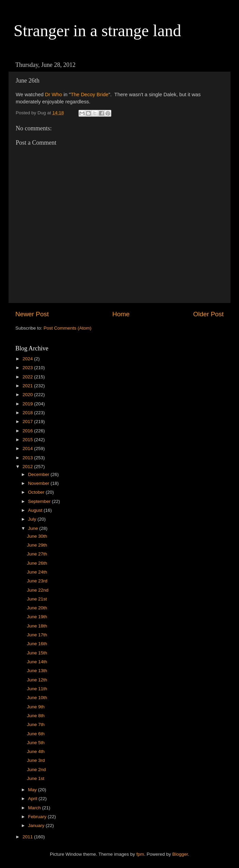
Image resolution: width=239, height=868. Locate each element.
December (39, 474)
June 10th (37, 698)
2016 (28, 431)
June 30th (37, 536)
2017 (28, 422)
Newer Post (32, 314)
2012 (28, 467)
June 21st (37, 599)
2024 (28, 359)
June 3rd (36, 760)
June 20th (37, 608)
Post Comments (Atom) (68, 328)
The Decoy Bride (90, 95)
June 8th (36, 716)
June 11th (37, 689)
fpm (140, 854)
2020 (28, 395)
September (40, 501)
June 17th (37, 635)
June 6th (36, 734)
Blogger (180, 854)
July (33, 519)
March (35, 808)
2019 (28, 404)
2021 (28, 386)
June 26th (37, 563)
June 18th (37, 626)
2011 (28, 837)
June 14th (37, 662)
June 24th (37, 572)
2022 (28, 377)
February (38, 817)
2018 (28, 413)
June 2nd (37, 770)
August (36, 510)
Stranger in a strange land (97, 31)
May (33, 790)
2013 (28, 458)
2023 (28, 368)
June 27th (37, 554)
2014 (28, 449)
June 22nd (38, 590)
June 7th (36, 725)
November (39, 483)
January (37, 826)
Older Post (208, 314)
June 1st (36, 778)
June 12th (37, 680)
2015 (28, 440)
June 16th (37, 644)
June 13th (37, 671)
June (34, 528)
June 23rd (37, 581)
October (37, 492)
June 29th (37, 545)
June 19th (37, 617)
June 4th (36, 751)
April (33, 799)
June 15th (37, 653)
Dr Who (54, 95)
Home (121, 314)
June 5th (36, 743)
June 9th (36, 707)
